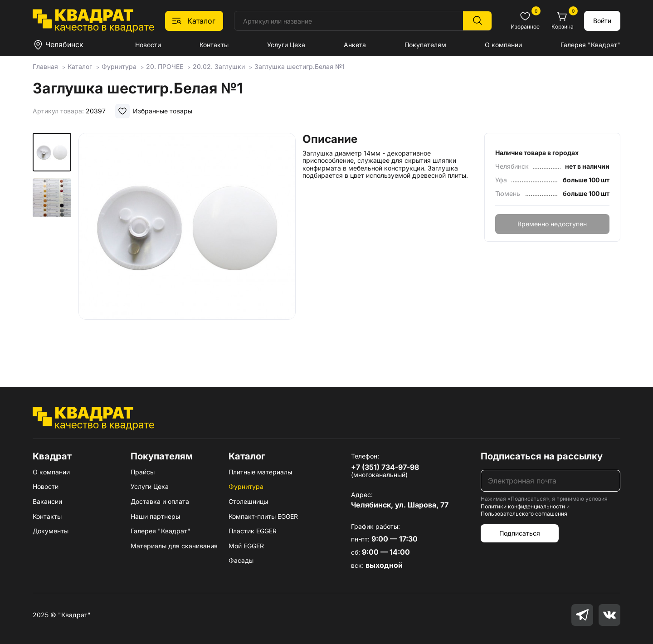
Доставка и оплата (160, 501)
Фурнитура (246, 486)
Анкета (355, 45)
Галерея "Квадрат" (590, 45)
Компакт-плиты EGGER (263, 516)
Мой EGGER (246, 546)
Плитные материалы (260, 472)
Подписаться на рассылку (542, 456)
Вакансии (47, 501)
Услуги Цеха (286, 45)
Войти (602, 21)
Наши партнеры (155, 516)
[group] (187, 247)
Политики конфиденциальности (523, 506)
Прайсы (143, 472)
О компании (503, 45)
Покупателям (425, 45)
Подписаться (520, 533)
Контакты (214, 45)
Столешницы (248, 501)
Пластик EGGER (253, 531)
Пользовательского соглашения (524, 514)
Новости (148, 45)
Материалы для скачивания (174, 546)
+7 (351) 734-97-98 (385, 467)
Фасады (241, 560)
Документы (51, 531)
